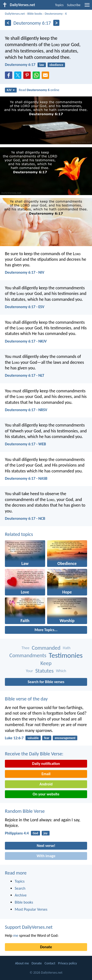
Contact (50, 963)
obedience (56, 65)
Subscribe (74, 5)
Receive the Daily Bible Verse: (34, 754)
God (35, 833)
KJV (11, 90)
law (42, 65)
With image (46, 856)
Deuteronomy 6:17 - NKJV (26, 341)
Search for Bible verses (46, 682)
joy (45, 833)
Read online (39, 90)
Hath (67, 648)
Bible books (35, 14)
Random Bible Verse (25, 811)
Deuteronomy (54, 14)
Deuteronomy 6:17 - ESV (25, 307)
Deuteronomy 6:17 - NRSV (26, 410)
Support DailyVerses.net (29, 927)
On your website (46, 794)
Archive (21, 895)
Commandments (28, 655)
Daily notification (46, 764)
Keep (46, 663)
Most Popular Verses (31, 909)
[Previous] (8, 23)
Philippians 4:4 (17, 833)
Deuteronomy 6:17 (20, 65)
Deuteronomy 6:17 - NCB (25, 518)
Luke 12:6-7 (14, 738)
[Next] (56, 23)
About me (22, 963)
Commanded (46, 648)
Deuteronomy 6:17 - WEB (25, 444)
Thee (26, 648)
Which (61, 671)
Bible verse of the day (26, 699)
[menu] (87, 7)
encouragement (65, 738)
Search (20, 888)
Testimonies (66, 655)
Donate (46, 947)
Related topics (19, 534)
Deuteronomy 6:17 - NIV (25, 272)
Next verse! (46, 846)
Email (46, 774)
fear (47, 738)
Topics (59, 5)
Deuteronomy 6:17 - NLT (25, 375)
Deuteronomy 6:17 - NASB (26, 478)
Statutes (44, 671)
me (16, 935)
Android (46, 784)
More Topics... (46, 630)
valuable (33, 738)
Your (29, 671)
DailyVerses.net (15, 14)
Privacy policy (68, 963)
